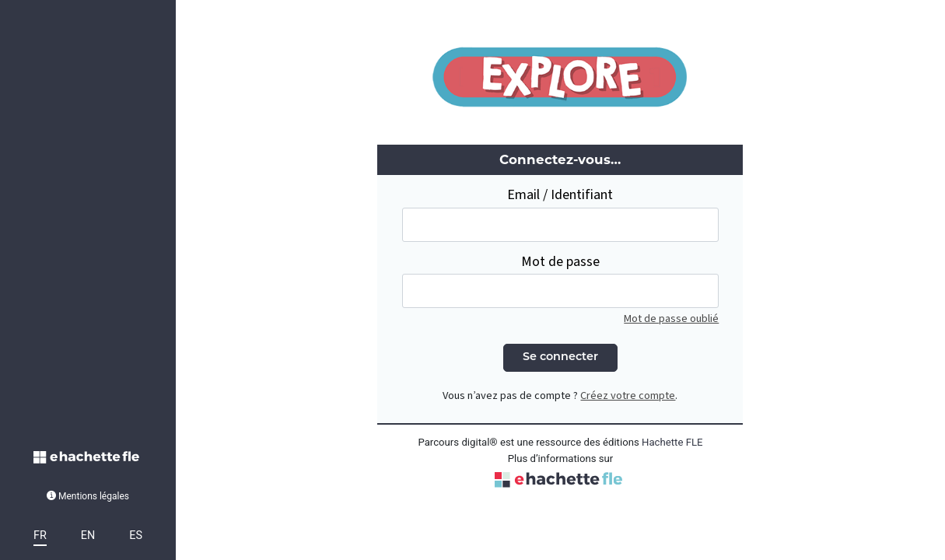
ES (136, 535)
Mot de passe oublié (671, 318)
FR (40, 535)
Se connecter (560, 357)
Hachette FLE (672, 442)
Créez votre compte (628, 395)
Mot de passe (560, 262)
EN (88, 535)
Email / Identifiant (560, 195)
